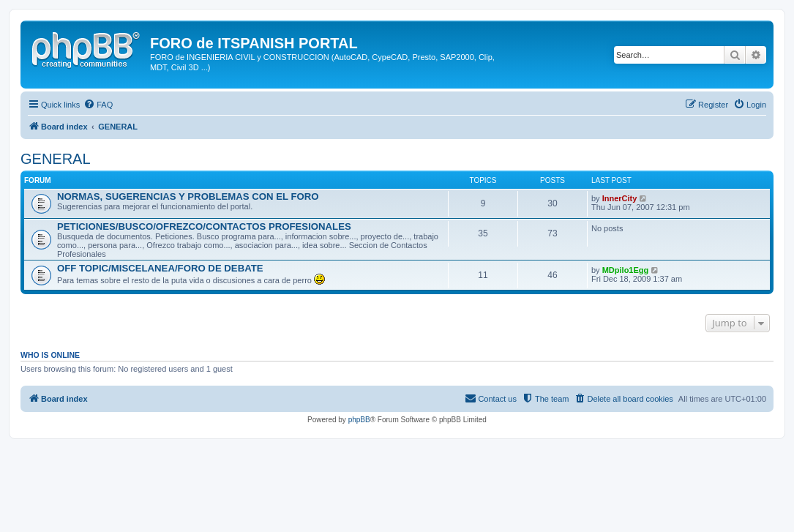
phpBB (359, 420)
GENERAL (56, 159)
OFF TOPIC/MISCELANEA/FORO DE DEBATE (160, 268)
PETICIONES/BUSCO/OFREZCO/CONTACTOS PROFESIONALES (204, 226)
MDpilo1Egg (626, 270)
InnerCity (620, 198)
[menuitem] (98, 105)
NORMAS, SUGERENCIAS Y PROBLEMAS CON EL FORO (188, 196)
